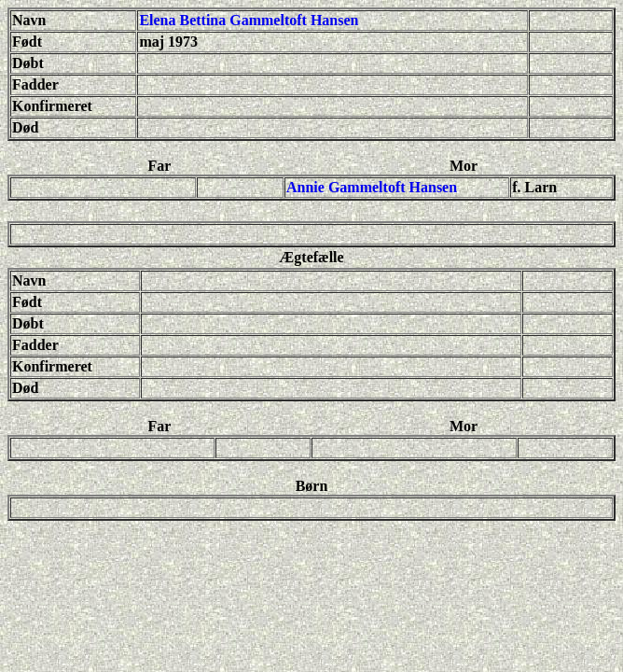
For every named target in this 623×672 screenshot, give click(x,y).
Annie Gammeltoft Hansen (372, 187)
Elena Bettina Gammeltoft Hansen (249, 20)
